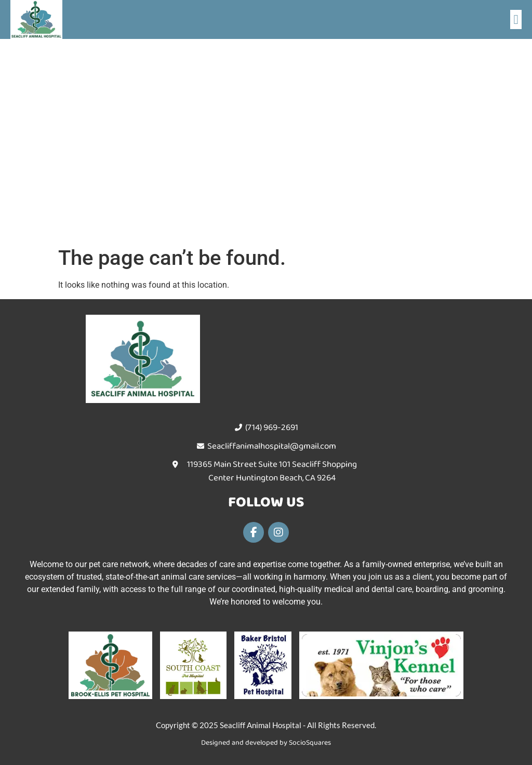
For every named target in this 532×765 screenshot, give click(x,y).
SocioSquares (310, 743)
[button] (516, 20)
